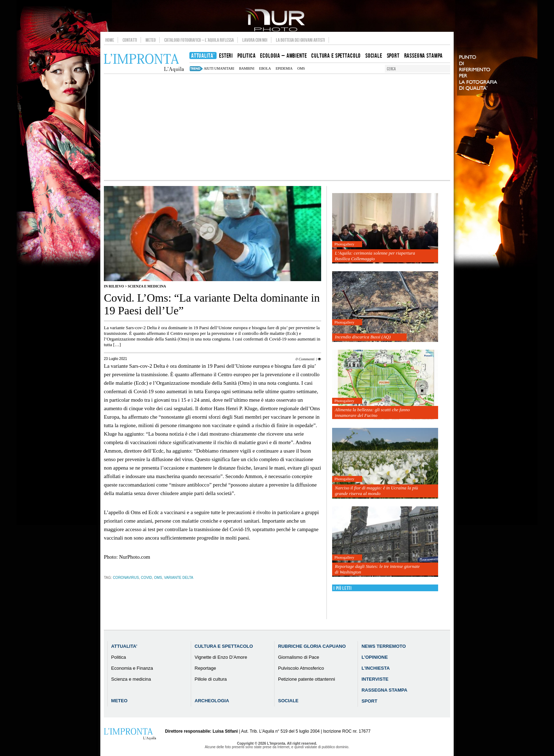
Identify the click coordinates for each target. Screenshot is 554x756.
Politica (119, 657)
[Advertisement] (277, 127)
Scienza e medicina (147, 286)
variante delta (179, 578)
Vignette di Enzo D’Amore (221, 657)
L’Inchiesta (376, 668)
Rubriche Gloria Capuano (312, 646)
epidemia (284, 68)
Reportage (205, 668)
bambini (246, 68)
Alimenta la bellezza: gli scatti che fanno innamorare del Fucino (372, 412)
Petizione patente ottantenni (307, 679)
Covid (147, 578)
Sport (369, 701)
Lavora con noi (255, 40)
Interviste (375, 679)
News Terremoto (384, 646)
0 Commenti (305, 359)
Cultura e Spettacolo (224, 646)
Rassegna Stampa (384, 690)
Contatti (130, 40)
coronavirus (126, 578)
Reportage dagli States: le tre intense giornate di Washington (377, 569)
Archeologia (212, 701)
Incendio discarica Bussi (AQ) (363, 337)
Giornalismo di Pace (299, 657)
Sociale (288, 701)
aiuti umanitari (219, 68)
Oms (301, 68)
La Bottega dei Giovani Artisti (300, 40)
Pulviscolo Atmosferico (301, 668)
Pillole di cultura (211, 679)
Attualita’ (124, 646)
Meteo (151, 40)
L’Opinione (375, 657)
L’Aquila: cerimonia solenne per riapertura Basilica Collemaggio (375, 256)
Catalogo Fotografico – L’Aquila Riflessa (199, 40)
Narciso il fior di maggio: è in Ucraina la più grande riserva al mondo (376, 491)
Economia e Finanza (132, 668)
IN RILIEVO (114, 286)
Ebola (265, 68)
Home (110, 40)
